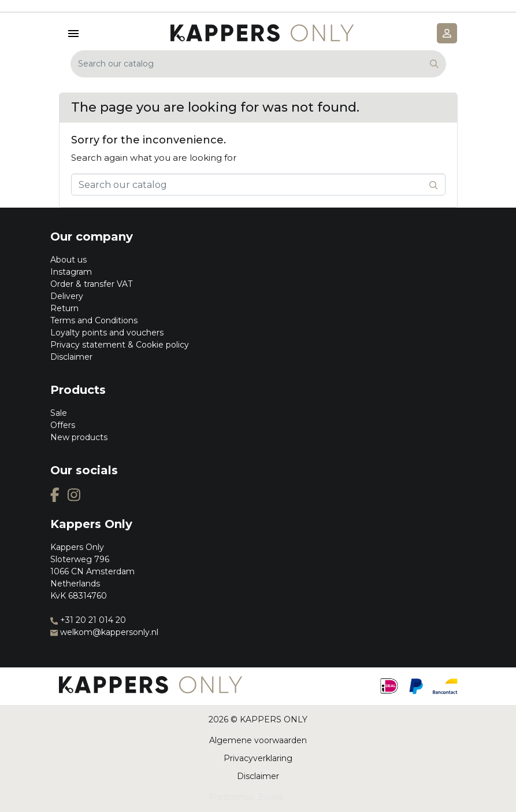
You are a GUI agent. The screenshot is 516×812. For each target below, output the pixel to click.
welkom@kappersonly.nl (104, 632)
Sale (59, 413)
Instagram (71, 272)
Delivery (67, 296)
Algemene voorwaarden (258, 740)
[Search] (258, 64)
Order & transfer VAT (91, 284)
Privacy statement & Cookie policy (120, 345)
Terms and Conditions (94, 320)
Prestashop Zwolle (246, 797)
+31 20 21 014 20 (88, 620)
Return (64, 308)
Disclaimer (71, 357)
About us (68, 260)
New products (79, 437)
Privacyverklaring (258, 758)
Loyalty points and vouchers (107, 333)
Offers (63, 425)
